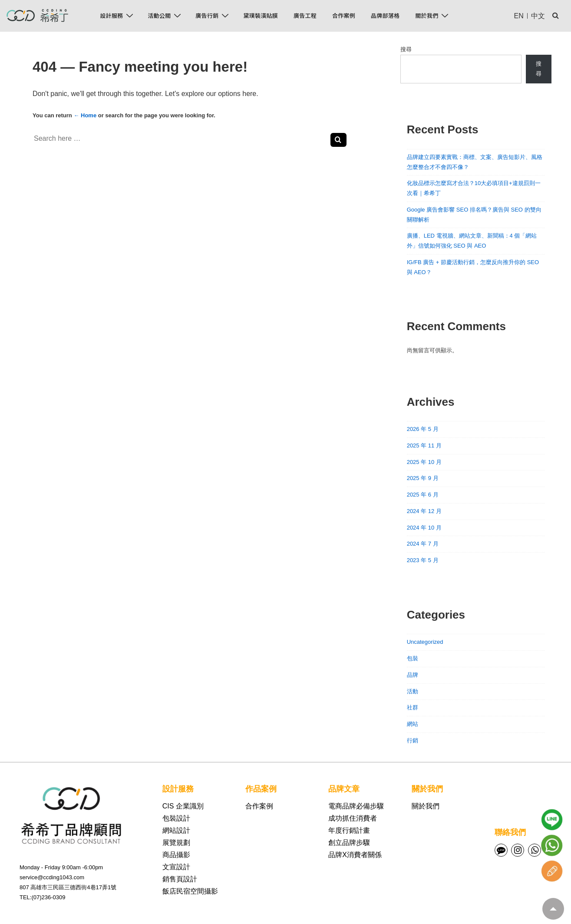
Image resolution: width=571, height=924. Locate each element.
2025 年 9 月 (423, 478)
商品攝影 (176, 855)
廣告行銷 (213, 15)
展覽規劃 (176, 843)
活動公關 (165, 15)
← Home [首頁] (85, 115)
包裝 (413, 658)
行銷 (413, 740)
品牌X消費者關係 (355, 855)
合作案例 (344, 15)
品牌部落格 (385, 15)
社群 (413, 707)
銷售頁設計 (180, 879)
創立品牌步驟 (349, 843)
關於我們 (433, 15)
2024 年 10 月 (424, 528)
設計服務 (118, 15)
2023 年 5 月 (423, 560)
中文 (538, 16)
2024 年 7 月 (423, 544)
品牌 (413, 675)
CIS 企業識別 (183, 806)
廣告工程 (305, 15)
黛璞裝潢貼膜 (261, 15)
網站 (413, 724)
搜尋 (406, 49)
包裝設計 (176, 818)
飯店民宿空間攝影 (190, 891)
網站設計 (176, 830)
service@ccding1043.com (52, 877)
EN (519, 16)
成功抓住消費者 (353, 818)
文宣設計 (176, 867)
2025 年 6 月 (423, 495)
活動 (413, 691)
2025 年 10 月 (424, 462)
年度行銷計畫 (349, 830)
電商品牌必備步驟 (356, 806)
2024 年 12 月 (424, 511)
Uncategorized (425, 642)
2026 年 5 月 (423, 429)
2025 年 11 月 (424, 445)
